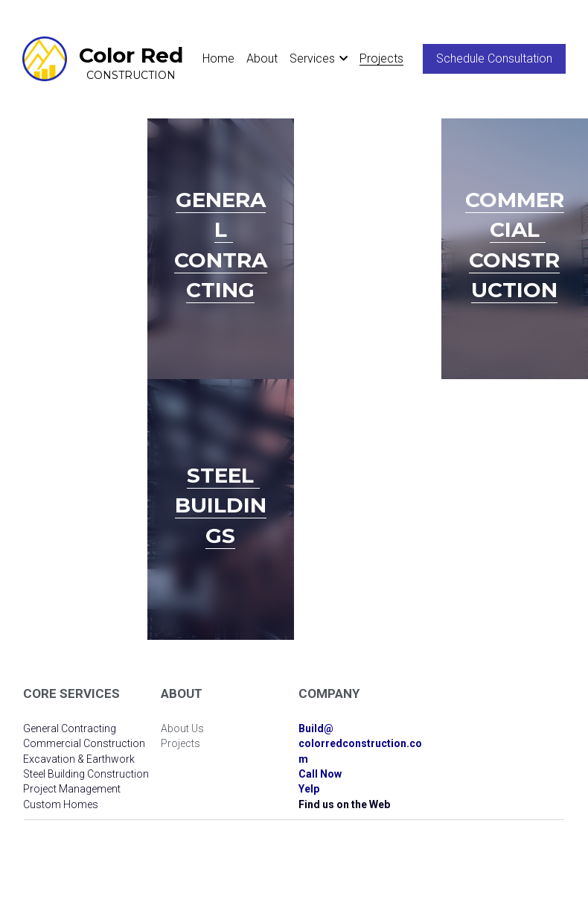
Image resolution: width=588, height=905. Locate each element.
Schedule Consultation (494, 58)
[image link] (45, 58)
